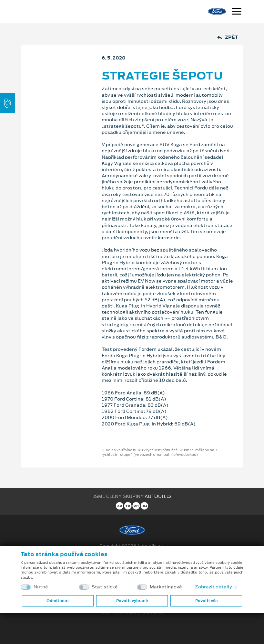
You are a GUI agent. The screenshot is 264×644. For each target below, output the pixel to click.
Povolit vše (206, 601)
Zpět (228, 37)
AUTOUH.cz (158, 496)
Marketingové (166, 587)
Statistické (105, 587)
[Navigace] (237, 12)
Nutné (41, 587)
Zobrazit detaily (217, 587)
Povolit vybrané (132, 601)
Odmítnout (58, 601)
